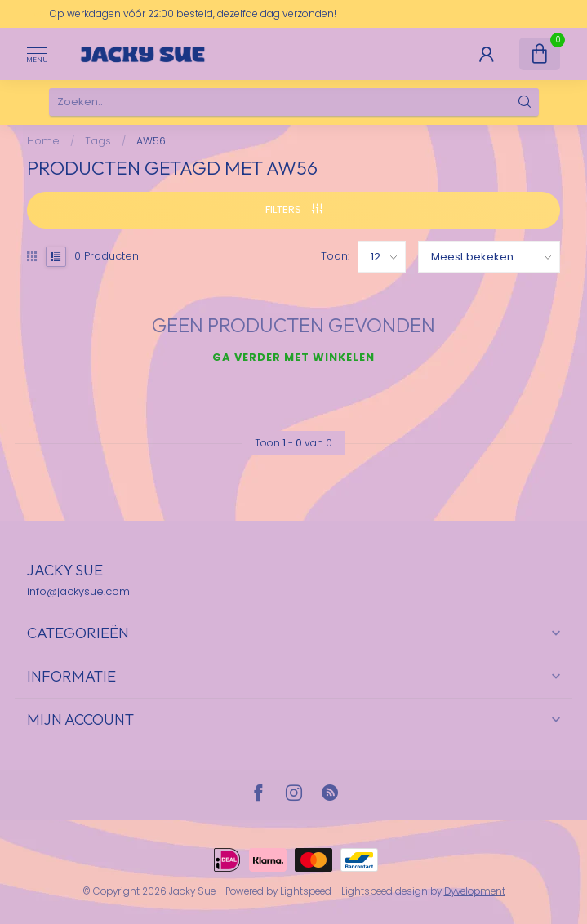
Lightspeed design (385, 891)
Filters (294, 209)
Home (43, 141)
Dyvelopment (475, 891)
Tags (98, 141)
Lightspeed (306, 891)
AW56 (151, 141)
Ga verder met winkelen (293, 357)
